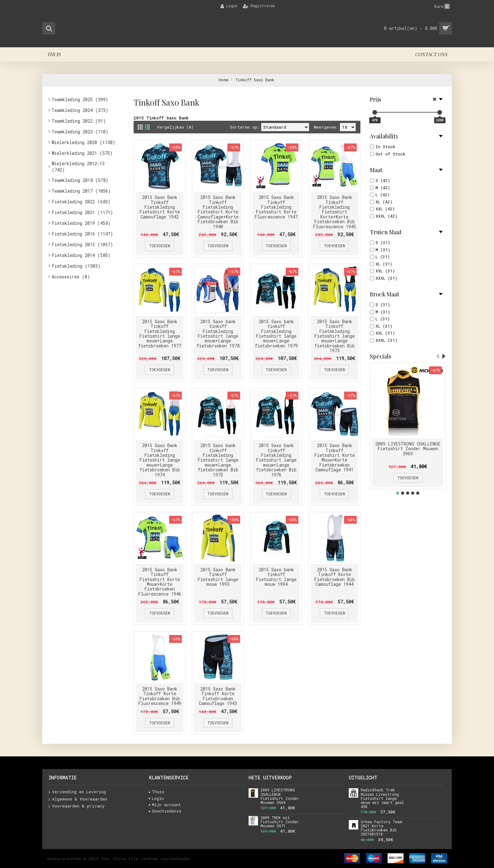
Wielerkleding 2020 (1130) (83, 142)
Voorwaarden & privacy (77, 806)
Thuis (156, 792)
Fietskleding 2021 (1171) (82, 212)
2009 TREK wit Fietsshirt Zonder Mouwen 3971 (280, 822)
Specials (381, 356)
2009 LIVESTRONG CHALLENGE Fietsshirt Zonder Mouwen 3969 (408, 449)
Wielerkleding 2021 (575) (82, 153)
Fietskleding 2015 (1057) (82, 245)
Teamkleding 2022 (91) (79, 121)
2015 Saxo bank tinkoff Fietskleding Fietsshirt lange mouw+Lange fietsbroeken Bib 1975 (218, 460)
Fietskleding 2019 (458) (81, 223)
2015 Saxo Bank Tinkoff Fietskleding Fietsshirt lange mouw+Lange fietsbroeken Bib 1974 (160, 460)
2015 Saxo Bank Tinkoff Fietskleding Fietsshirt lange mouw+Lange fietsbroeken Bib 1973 (334, 336)
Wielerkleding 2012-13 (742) (78, 167)
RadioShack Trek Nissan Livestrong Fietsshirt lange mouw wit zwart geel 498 (382, 798)
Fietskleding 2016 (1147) (82, 234)
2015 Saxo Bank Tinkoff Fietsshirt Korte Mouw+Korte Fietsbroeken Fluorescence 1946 (160, 582)
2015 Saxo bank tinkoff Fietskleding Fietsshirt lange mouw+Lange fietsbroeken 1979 (276, 334)
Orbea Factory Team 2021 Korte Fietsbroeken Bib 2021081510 (381, 828)
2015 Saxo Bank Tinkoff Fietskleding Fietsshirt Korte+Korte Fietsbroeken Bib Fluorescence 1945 (334, 212)
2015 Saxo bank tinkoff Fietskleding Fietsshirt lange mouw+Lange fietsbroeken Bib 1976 (276, 460)
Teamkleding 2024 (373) (80, 110)
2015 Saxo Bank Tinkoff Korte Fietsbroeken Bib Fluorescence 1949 (160, 696)
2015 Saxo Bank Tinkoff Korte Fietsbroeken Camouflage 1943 (218, 696)
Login (156, 798)
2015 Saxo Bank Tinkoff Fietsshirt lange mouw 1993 (218, 577)
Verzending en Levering (77, 792)
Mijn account (165, 805)
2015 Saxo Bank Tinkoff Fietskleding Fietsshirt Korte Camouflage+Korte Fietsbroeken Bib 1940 (218, 212)
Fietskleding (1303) (76, 266)
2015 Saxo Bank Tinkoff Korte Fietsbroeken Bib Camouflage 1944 (334, 577)
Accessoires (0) (71, 277)
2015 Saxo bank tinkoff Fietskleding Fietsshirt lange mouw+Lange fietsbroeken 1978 (218, 334)
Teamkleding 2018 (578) (80, 180)
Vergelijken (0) (175, 127)
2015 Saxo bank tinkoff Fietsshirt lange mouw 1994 (276, 577)
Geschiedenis (165, 811)
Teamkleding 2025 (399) (80, 99)
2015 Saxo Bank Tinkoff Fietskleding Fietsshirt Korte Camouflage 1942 (160, 207)
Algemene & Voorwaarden (78, 799)
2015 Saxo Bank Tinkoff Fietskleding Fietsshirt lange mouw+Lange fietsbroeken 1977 (160, 334)
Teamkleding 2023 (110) (80, 132)
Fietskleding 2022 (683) (81, 202)
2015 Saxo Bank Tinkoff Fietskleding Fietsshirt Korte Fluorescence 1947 (276, 207)
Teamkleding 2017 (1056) (81, 191)
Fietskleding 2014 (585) (81, 255)
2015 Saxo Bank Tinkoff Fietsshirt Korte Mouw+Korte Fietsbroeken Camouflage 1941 (334, 457)
